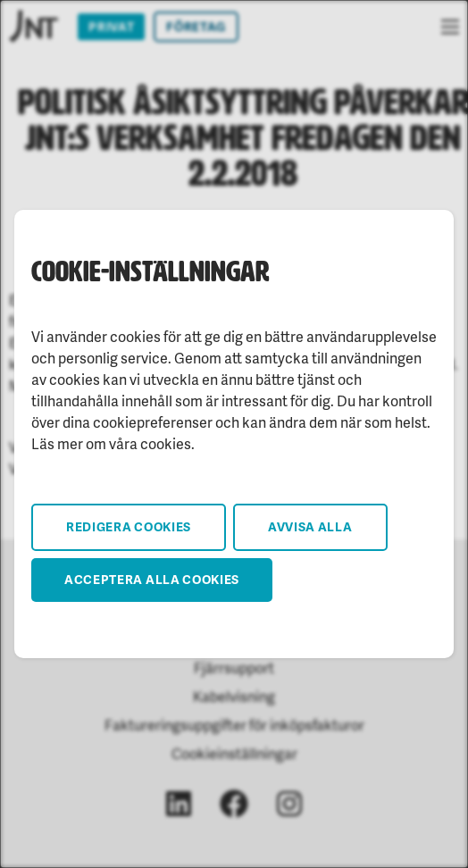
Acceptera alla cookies (152, 579)
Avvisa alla (310, 526)
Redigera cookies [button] (129, 526)
